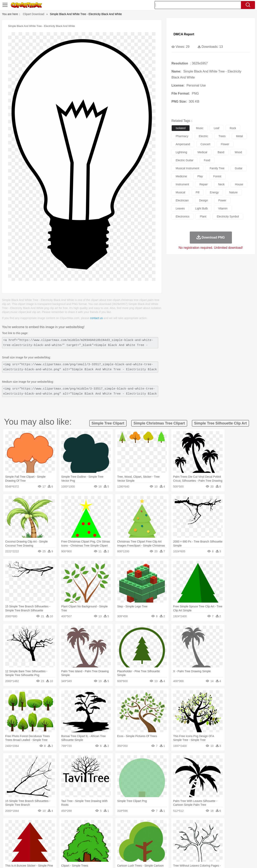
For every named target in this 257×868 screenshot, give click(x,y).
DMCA (224, 860)
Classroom (60, 843)
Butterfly (49, 831)
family (52, 837)
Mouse (180, 831)
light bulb (201, 208)
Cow (76, 831)
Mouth (165, 837)
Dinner (144, 849)
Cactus (57, 825)
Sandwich (96, 849)
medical (202, 152)
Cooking (182, 849)
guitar (239, 168)
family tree (217, 168)
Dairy (36, 849)
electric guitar (185, 160)
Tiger (207, 831)
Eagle (100, 831)
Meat (85, 849)
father (155, 837)
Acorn (26, 825)
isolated (181, 128)
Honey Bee (139, 831)
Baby (34, 837)
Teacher (39, 843)
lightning (181, 152)
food (207, 160)
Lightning (124, 825)
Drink (56, 849)
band (221, 152)
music (200, 128)
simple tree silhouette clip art (220, 423)
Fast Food (67, 849)
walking (114, 837)
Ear (97, 837)
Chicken (67, 831)
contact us (96, 318)
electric (203, 136)
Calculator (198, 843)
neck (221, 184)
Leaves (47, 825)
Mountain (157, 825)
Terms (183, 860)
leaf (217, 128)
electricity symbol (228, 216)
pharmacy (182, 136)
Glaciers (103, 825)
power (222, 200)
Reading (73, 843)
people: (15, 837)
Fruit (78, 849)
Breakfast (26, 849)
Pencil (83, 843)
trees (222, 136)
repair (203, 184)
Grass (113, 825)
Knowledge (131, 843)
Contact (212, 860)
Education (95, 843)
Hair (133, 837)
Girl (140, 837)
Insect (152, 831)
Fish (121, 831)
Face (173, 837)
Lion (160, 831)
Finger (182, 837)
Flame (92, 825)
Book (48, 843)
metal (239, 136)
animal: (15, 831)
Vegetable (121, 849)
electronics (183, 216)
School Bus (109, 843)
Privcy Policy (197, 860)
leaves (180, 208)
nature (234, 192)
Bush (176, 825)
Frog (128, 831)
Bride (43, 837)
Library (144, 843)
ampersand (183, 144)
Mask (26, 837)
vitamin (223, 208)
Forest (202, 825)
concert (205, 144)
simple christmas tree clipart (159, 423)
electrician (182, 200)
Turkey (216, 831)
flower (225, 144)
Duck (92, 831)
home (125, 837)
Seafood (109, 849)
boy (147, 837)
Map (120, 843)
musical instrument (187, 168)
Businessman (76, 837)
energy (214, 192)
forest (217, 176)
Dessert (46, 849)
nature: (15, 825)
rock (233, 128)
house (239, 184)
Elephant (111, 831)
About (172, 860)
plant (203, 216)
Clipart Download (34, 14)
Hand (191, 837)
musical (180, 192)
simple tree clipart (108, 423)
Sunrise (145, 825)
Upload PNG (239, 860)
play (200, 176)
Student (27, 843)
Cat (58, 831)
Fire (84, 825)
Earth (76, 825)
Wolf (225, 831)
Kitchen (134, 849)
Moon (135, 825)
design (204, 200)
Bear (32, 831)
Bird (39, 831)
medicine (181, 176)
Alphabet (184, 843)
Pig (188, 831)
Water (167, 825)
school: (15, 843)
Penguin (197, 831)
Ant (25, 831)
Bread (172, 849)
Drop (193, 825)
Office (174, 843)
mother (62, 837)
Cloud (185, 825)
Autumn (36, 825)
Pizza (153, 849)
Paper (165, 843)
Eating (162, 849)
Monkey (169, 831)
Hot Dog (194, 849)
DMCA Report (184, 34)
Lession (210, 843)
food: (14, 849)
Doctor (89, 837)
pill (197, 192)
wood (238, 152)
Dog (84, 831)
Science (155, 843)
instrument (182, 184)
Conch (67, 825)
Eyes (105, 837)
